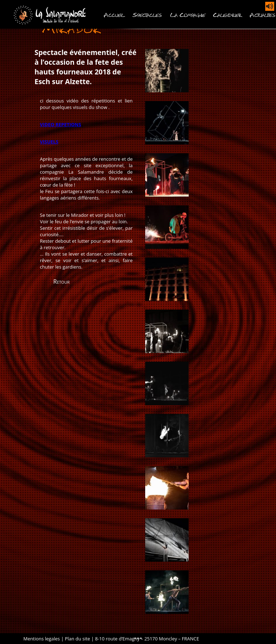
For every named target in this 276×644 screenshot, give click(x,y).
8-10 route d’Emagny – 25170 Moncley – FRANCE (147, 639)
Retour (61, 282)
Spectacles (147, 14)
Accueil (114, 14)
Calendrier (227, 14)
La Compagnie (188, 14)
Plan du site (77, 639)
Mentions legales (42, 639)
